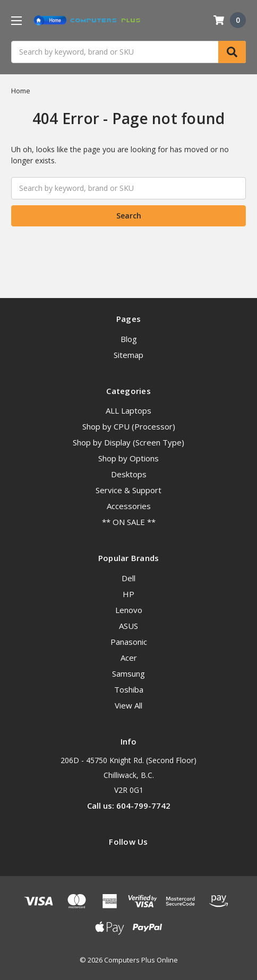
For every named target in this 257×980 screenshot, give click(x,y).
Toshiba (129, 689)
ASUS (128, 626)
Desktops (129, 474)
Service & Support (128, 490)
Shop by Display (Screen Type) (128, 442)
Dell (128, 578)
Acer (129, 658)
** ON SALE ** (129, 522)
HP (128, 594)
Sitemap (128, 355)
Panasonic (129, 642)
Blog (129, 339)
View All (128, 705)
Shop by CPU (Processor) (129, 426)
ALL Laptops (128, 410)
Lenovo (129, 610)
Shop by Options (128, 458)
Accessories (129, 506)
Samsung (128, 673)
